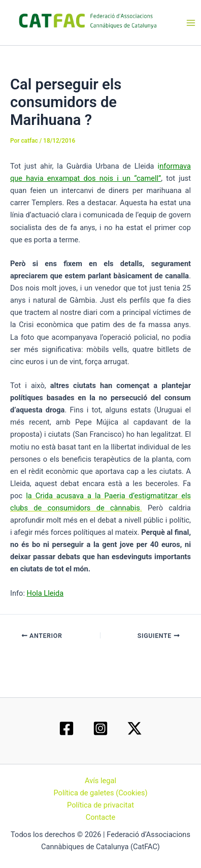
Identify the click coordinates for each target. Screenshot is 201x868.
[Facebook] (66, 728)
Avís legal (100, 781)
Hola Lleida (45, 593)
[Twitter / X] (135, 728)
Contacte (101, 817)
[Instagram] (100, 728)
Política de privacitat (100, 805)
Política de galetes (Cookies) (100, 793)
